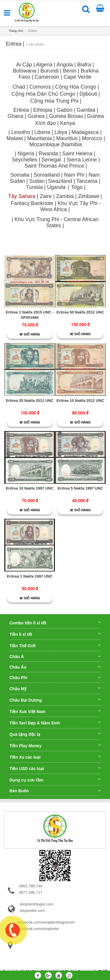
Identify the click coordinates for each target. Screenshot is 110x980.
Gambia (86, 110)
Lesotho (21, 132)
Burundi (50, 71)
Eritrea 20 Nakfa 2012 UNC (30, 401)
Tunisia (34, 187)
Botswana (24, 71)
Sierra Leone (82, 160)
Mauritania (40, 138)
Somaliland (47, 175)
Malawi (15, 138)
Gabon (65, 110)
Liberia (42, 132)
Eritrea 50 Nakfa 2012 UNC (80, 312)
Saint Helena (77, 154)
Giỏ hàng (30, 334)
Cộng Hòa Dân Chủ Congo (43, 94)
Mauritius (67, 138)
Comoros (40, 87)
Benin (70, 71)
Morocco (92, 138)
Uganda (56, 187)
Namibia (72, 144)
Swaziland (60, 181)
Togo (77, 187)
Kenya (68, 123)
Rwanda (48, 154)
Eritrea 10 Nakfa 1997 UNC (30, 488)
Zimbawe (89, 196)
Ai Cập (24, 65)
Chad (19, 87)
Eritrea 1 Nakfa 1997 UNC (30, 576)
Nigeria (26, 154)
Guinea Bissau (66, 116)
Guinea (36, 116)
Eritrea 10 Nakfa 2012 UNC (80, 401)
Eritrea (21, 110)
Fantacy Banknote (32, 203)
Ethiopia (43, 110)
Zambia (65, 196)
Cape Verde (78, 77)
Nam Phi (74, 175)
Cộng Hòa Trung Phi (54, 101)
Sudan (37, 181)
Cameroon (47, 77)
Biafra (84, 65)
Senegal (51, 160)
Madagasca (85, 132)
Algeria (44, 65)
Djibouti (88, 94)
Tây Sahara (22, 196)
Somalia (21, 175)
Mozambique (45, 144)
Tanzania (87, 181)
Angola (65, 65)
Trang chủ (16, 31)
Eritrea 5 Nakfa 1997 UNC (80, 488)
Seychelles (24, 160)
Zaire (46, 196)
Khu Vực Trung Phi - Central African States (56, 222)
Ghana (16, 116)
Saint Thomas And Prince (54, 166)
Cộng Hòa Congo (76, 87)
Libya (61, 132)
